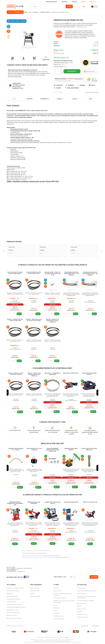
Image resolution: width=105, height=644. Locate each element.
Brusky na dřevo (82, 609)
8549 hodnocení (79, 79)
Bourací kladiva (81, 603)
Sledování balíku (35, 591)
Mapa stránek (85, 626)
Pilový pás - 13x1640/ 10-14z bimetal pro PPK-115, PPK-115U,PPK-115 (53, 321)
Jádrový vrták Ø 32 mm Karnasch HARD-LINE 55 (89, 449)
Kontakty (74, 2)
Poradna (56, 588)
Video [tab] (91, 99)
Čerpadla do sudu (82, 614)
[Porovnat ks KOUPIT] (12, 412)
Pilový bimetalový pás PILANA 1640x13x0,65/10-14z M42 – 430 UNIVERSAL (90, 274)
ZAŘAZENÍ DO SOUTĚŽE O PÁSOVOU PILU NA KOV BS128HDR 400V (15, 503)
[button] (4, 251)
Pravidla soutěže (11, 602)
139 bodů (94, 63)
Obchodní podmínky (12, 596)
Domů (26, 12)
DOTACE (33, 594)
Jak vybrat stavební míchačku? (86, 601)
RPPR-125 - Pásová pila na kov (90, 502)
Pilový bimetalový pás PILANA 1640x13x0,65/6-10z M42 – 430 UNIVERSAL (71, 274)
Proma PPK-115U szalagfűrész (62, 557)
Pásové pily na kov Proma (92, 92)
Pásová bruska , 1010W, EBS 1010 (71, 373)
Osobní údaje (95, 626)
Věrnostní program (52, 2)
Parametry (30, 99)
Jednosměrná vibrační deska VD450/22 (71, 449)
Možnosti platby (35, 588)
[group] (16, 393)
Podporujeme (57, 591)
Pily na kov (36, 12)
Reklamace (10, 594)
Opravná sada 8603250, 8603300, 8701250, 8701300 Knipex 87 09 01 (53, 450)
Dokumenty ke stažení (13, 591)
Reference (57, 608)
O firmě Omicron (82, 594)
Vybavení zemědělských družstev (86, 591)
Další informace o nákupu (14, 618)
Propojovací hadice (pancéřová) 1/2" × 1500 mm (16, 449)
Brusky (79, 606)
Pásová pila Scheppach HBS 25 (71, 502)
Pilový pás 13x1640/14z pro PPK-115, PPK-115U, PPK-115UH (34, 273)
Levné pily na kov (31, 553)
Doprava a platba (35, 596)
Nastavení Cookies (12, 615)
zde (67, 637)
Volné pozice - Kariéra (60, 598)
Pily (30, 12)
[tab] (60, 99)
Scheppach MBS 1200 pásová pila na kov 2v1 (53, 503)
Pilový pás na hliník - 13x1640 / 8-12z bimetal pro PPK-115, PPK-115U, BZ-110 (53, 274)
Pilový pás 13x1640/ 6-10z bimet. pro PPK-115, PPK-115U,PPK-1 (15, 273)
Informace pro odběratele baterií (16, 607)
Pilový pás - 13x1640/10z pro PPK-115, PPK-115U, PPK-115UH (15, 320)
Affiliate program (59, 616)
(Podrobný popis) (82, 27)
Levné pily (24, 553)
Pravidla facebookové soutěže (15, 588)
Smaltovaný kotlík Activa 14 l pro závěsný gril (34, 449)
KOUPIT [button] (21, 412)
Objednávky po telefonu (13, 599)
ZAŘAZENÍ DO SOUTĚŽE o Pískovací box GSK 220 (19, 85)
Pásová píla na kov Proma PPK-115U (51, 556)
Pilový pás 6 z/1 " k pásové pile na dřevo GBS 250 (53, 374)
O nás (55, 611)
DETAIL (15, 544)
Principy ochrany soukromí (14, 604)
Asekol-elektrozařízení (13, 613)
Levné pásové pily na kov (41, 553)
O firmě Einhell (81, 588)
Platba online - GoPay (13, 610)
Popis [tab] (14, 99)
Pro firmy (64, 2)
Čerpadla (80, 612)
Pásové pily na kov (45, 12)
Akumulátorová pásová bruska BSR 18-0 (89, 374)
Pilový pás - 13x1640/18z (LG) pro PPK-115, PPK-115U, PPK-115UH (34, 320)
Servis (55, 605)
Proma (97, 42)
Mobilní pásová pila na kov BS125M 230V (34, 503)
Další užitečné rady (82, 617)
